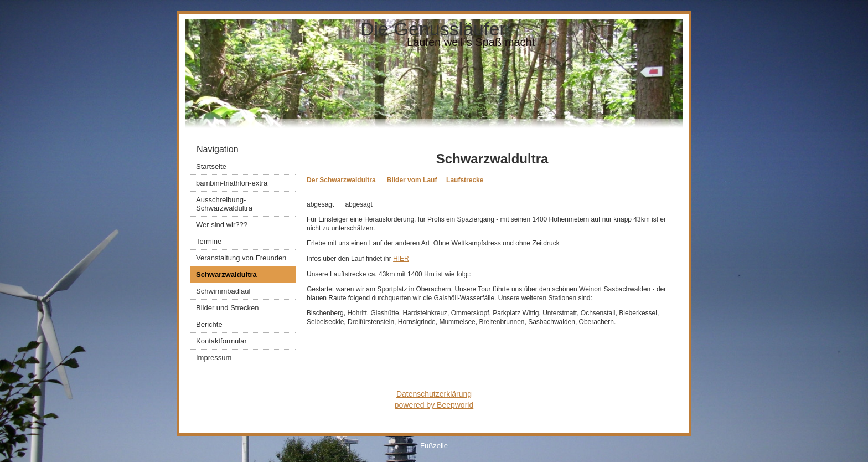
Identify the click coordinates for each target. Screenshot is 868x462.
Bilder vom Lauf (412, 180)
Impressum (214, 358)
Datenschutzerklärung (434, 394)
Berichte (209, 324)
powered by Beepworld (434, 405)
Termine (209, 241)
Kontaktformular (221, 341)
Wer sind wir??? (222, 225)
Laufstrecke (465, 180)
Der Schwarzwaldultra (342, 180)
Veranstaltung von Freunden (241, 258)
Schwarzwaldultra (226, 274)
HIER (401, 259)
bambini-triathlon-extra (232, 183)
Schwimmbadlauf (223, 291)
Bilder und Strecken (227, 308)
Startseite (211, 166)
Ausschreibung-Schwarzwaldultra (224, 204)
